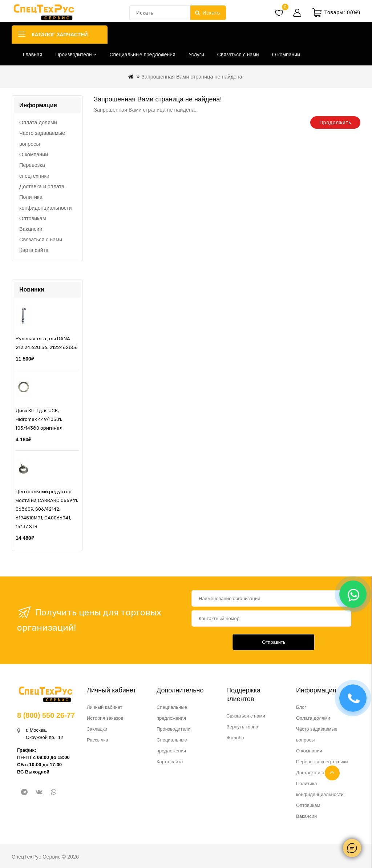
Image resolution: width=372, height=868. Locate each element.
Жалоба (235, 738)
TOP (332, 773)
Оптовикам (33, 218)
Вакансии (31, 229)
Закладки (97, 729)
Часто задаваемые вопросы (42, 138)
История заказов (105, 718)
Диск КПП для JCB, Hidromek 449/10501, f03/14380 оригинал (39, 419)
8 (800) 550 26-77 (46, 715)
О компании (286, 55)
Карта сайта (34, 250)
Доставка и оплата (42, 186)
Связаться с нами (238, 55)
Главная (33, 55)
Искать (208, 13)
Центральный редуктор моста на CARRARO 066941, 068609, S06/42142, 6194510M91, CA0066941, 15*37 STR (47, 509)
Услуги (196, 55)
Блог (301, 707)
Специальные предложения (142, 55)
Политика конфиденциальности (46, 202)
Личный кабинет (105, 707)
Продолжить (335, 122)
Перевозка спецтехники (34, 170)
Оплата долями (38, 122)
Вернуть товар (242, 727)
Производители (76, 55)
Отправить (274, 642)
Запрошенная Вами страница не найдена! (193, 77)
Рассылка (98, 740)
